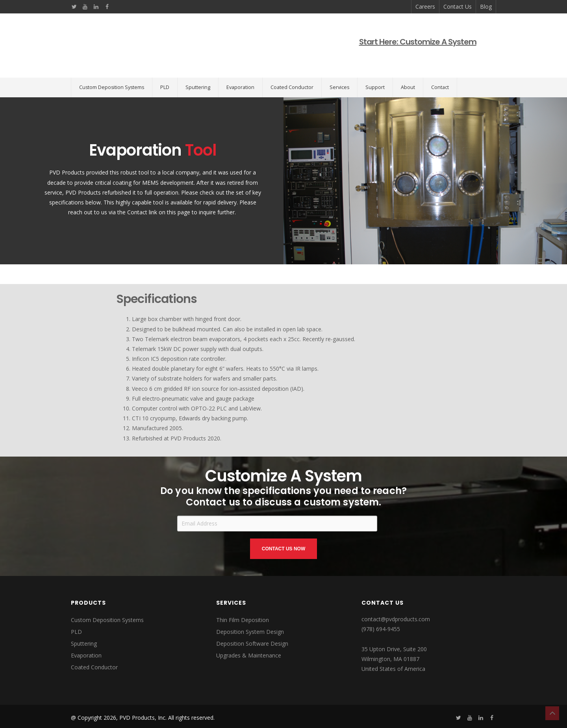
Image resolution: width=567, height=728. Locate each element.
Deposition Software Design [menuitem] (252, 619)
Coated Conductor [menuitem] (292, 63)
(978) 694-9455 (381, 604)
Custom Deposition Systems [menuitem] (112, 63)
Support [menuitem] (375, 63)
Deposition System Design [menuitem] (250, 607)
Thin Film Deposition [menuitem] (243, 595)
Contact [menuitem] (440, 63)
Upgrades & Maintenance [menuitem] (249, 631)
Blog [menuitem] (486, 6)
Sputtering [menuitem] (198, 63)
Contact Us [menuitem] (458, 6)
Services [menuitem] (339, 63)
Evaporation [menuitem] (240, 63)
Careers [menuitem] (425, 6)
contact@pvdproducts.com (396, 595)
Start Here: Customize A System (420, 30)
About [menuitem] (408, 63)
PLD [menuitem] (165, 63)
